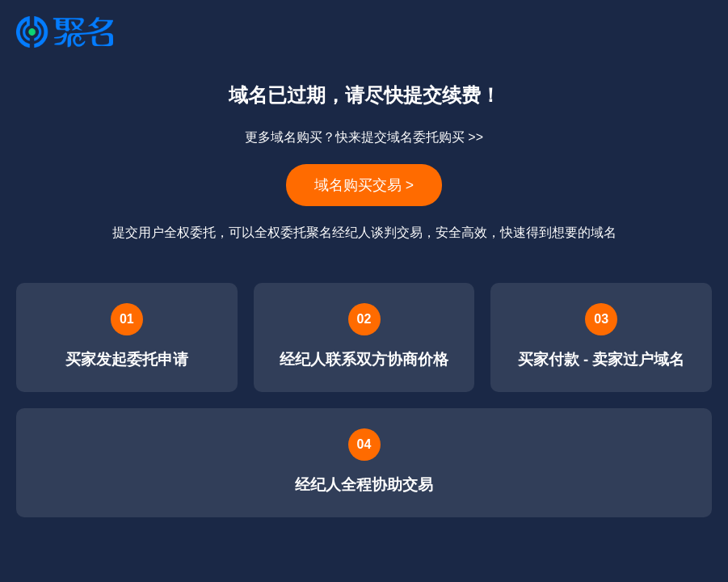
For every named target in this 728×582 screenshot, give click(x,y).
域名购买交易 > (364, 185)
